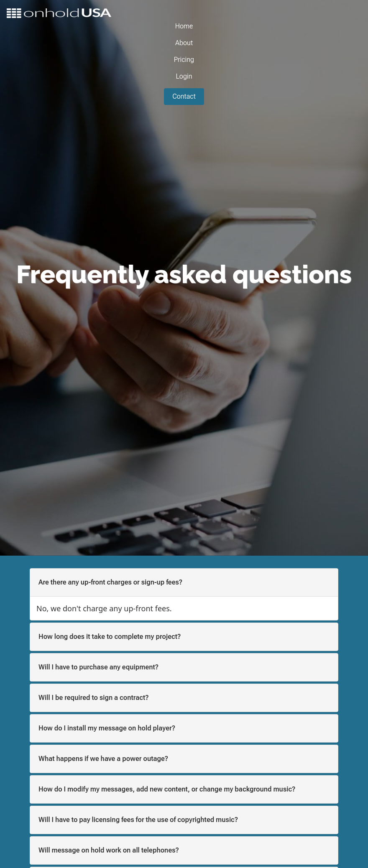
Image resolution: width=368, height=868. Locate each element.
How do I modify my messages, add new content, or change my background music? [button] (167, 789)
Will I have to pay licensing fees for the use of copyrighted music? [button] (138, 820)
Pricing (184, 60)
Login (184, 76)
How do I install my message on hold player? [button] (107, 728)
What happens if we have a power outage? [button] (103, 759)
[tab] (184, 582)
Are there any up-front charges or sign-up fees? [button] (110, 582)
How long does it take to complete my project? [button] (110, 637)
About (184, 43)
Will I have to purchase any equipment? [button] (98, 667)
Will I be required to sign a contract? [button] (94, 698)
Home (184, 26)
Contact (184, 96)
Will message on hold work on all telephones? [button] (109, 850)
